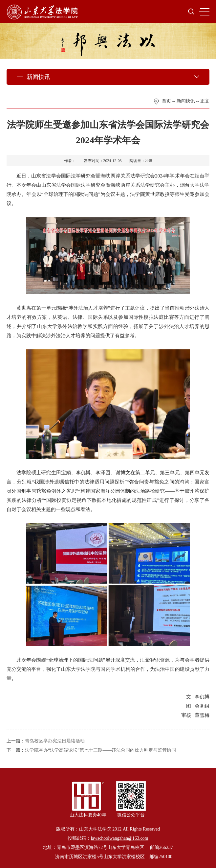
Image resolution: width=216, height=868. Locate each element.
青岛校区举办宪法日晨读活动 (55, 741)
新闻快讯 (186, 101)
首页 (166, 101)
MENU (204, 12)
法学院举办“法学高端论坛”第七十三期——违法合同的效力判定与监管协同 (100, 750)
